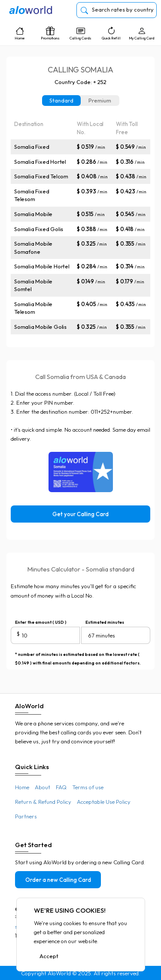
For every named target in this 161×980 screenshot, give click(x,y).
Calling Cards (80, 33)
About (43, 787)
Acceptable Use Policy (104, 802)
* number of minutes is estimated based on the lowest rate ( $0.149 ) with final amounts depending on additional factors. (78, 655)
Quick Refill (111, 33)
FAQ (61, 787)
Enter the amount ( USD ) (41, 622)
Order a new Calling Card (58, 880)
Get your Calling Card (80, 514)
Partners (26, 816)
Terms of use (88, 787)
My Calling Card (141, 33)
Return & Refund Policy (43, 802)
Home (20, 33)
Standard (61, 100)
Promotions (50, 33)
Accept (49, 956)
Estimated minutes (105, 622)
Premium (100, 100)
